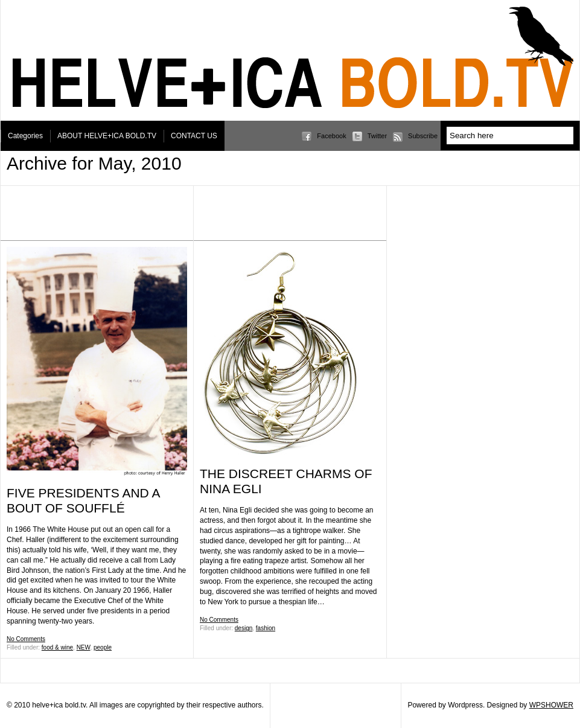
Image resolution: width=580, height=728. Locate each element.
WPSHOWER (551, 705)
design (244, 628)
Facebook (331, 136)
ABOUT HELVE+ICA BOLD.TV (107, 136)
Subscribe (423, 136)
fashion (266, 628)
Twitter (377, 136)
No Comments (26, 639)
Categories (25, 136)
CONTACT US (194, 136)
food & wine (57, 647)
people (103, 647)
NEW (84, 647)
